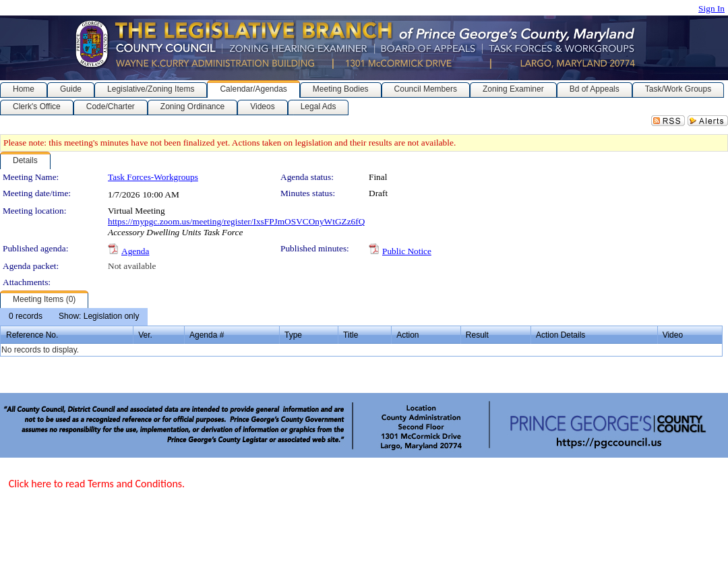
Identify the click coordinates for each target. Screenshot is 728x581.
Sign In (711, 8)
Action (407, 335)
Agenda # (207, 335)
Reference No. (32, 335)
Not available (132, 266)
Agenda (135, 251)
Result (477, 335)
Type (293, 335)
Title (351, 335)
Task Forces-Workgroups (153, 177)
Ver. (145, 335)
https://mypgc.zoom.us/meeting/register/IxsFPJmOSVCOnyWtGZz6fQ (236, 221)
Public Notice (407, 251)
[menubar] (74, 317)
